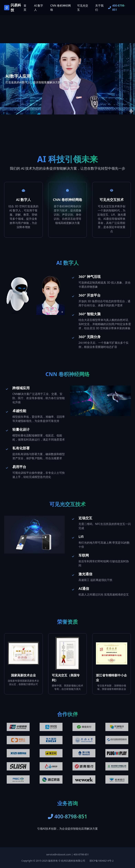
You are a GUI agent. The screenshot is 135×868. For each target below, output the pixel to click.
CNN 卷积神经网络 (61, 8)
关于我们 (99, 8)
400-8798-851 (81, 854)
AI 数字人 (39, 8)
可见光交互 (83, 8)
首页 (25, 8)
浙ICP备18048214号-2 (102, 861)
